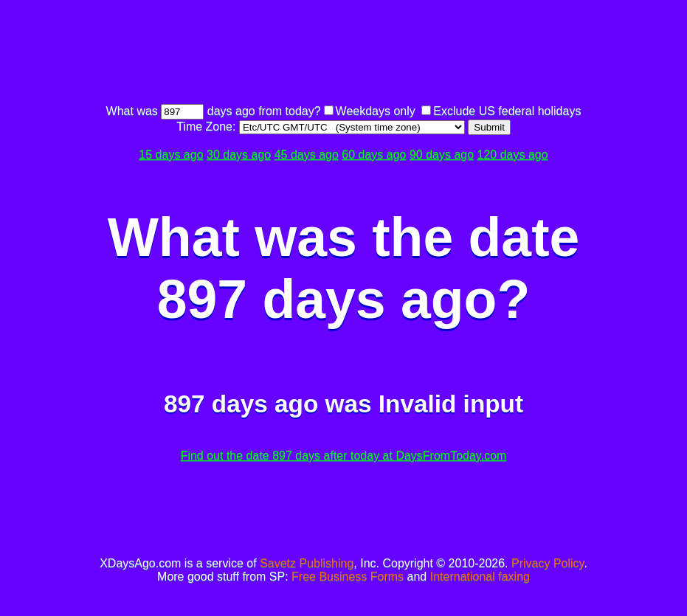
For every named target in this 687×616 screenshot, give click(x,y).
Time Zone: (208, 127)
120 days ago (513, 155)
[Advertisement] (344, 54)
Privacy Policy (548, 563)
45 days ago (307, 155)
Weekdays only (376, 111)
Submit (489, 127)
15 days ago (171, 155)
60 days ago (374, 155)
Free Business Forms (348, 577)
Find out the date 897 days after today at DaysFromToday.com (344, 456)
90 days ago (442, 155)
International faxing (480, 577)
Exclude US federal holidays (507, 111)
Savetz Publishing (307, 563)
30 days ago (239, 155)
